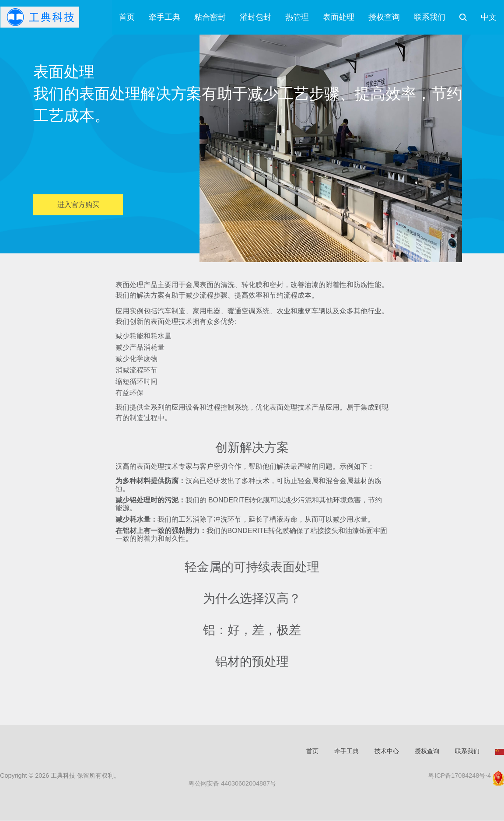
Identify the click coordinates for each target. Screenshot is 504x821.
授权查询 (384, 18)
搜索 (463, 18)
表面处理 (339, 18)
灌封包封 (255, 18)
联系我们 (430, 18)
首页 (127, 18)
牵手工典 (164, 18)
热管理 (297, 18)
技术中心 (387, 751)
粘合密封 (210, 18)
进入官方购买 (78, 205)
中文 (489, 18)
